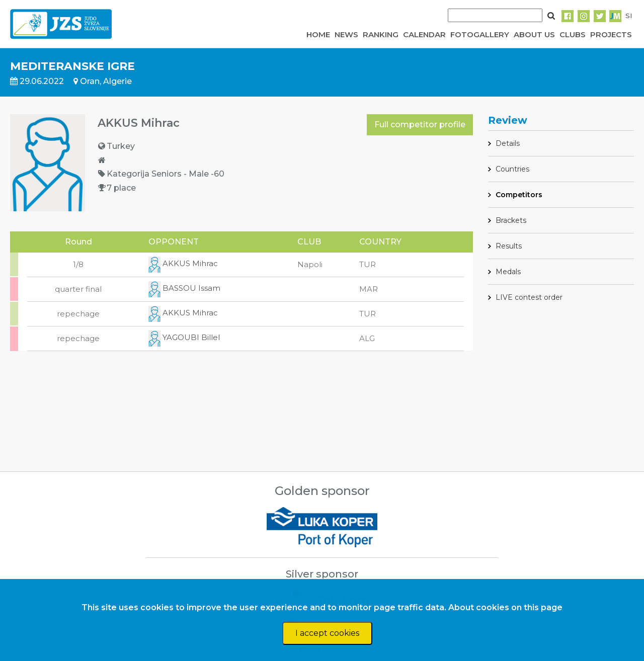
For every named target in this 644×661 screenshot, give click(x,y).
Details (508, 143)
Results (509, 246)
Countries (512, 169)
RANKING (381, 34)
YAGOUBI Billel (184, 337)
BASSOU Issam (184, 288)
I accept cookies (327, 633)
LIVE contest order (529, 297)
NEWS (346, 34)
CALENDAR (424, 34)
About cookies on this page (505, 607)
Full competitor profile (420, 125)
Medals (508, 272)
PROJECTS (611, 34)
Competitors (519, 195)
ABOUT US (534, 34)
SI (629, 16)
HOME (318, 34)
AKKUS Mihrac (183, 263)
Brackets (511, 220)
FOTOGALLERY (480, 34)
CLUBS (573, 34)
